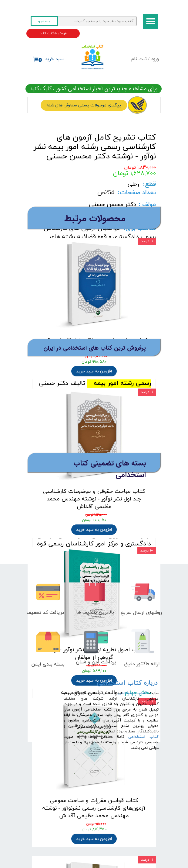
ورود (155, 59)
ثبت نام (139, 59)
